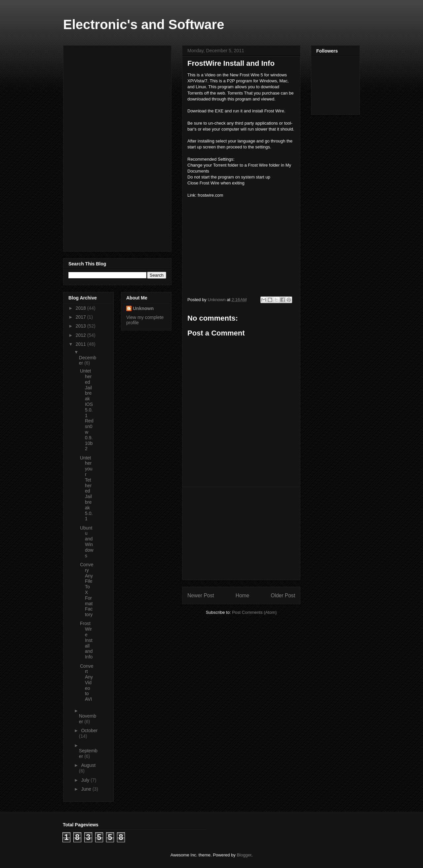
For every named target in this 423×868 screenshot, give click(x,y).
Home (243, 595)
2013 (81, 326)
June (87, 789)
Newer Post (201, 595)
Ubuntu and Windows (87, 542)
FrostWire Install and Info (86, 640)
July (86, 780)
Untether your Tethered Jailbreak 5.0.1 (86, 488)
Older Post (283, 595)
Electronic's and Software (144, 24)
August (88, 765)
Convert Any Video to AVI (87, 683)
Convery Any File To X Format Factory (87, 590)
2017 (81, 317)
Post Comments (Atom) (254, 612)
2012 (81, 335)
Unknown (143, 308)
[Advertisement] (241, 533)
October (89, 730)
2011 (81, 344)
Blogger (244, 855)
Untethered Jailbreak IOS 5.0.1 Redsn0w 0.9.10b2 (87, 410)
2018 (81, 308)
